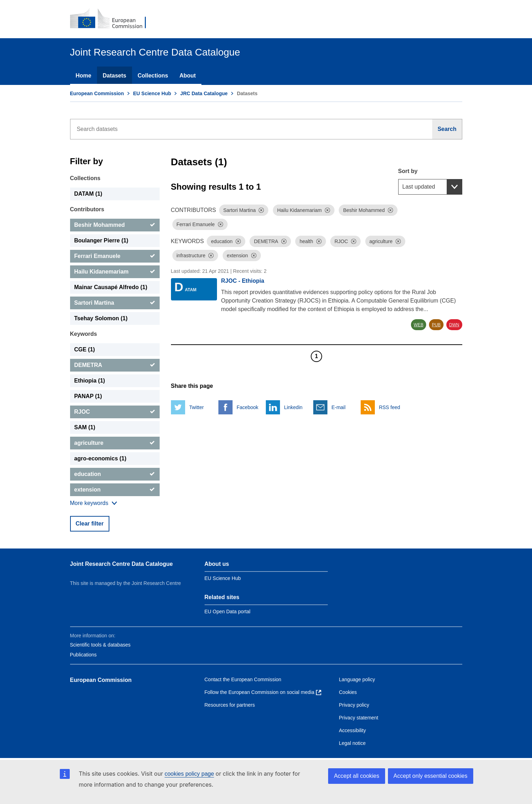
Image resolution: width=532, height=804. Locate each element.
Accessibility (353, 730)
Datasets (115, 76)
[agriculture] (115, 443)
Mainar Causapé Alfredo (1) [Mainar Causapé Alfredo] (111, 287)
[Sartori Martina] (115, 303)
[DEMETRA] (115, 365)
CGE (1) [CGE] (85, 349)
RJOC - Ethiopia (243, 281)
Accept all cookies (356, 776)
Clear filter (90, 524)
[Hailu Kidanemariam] (115, 272)
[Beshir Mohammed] (115, 225)
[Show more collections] (94, 503)
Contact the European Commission (243, 679)
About (188, 76)
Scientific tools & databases (100, 645)
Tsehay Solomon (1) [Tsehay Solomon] (101, 318)
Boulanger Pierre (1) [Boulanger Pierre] (101, 240)
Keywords (84, 334)
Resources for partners (230, 705)
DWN (454, 325)
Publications (84, 655)
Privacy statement (359, 718)
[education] (115, 474)
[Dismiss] (261, 210)
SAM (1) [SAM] (85, 427)
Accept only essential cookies (431, 776)
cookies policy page (189, 774)
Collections (153, 76)
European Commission (97, 93)
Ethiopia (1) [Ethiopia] (90, 381)
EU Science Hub (152, 93)
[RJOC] (115, 412)
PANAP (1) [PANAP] (88, 396)
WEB (419, 325)
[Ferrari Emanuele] (115, 256)
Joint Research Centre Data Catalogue (122, 564)
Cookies (348, 692)
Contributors (87, 209)
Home (84, 76)
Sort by (408, 171)
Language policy (357, 679)
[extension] (115, 490)
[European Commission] (113, 19)
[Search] (447, 129)
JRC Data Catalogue (204, 93)
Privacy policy (354, 705)
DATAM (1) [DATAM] (88, 194)
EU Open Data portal (228, 611)
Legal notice (353, 743)
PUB (436, 325)
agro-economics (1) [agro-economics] (101, 458)
